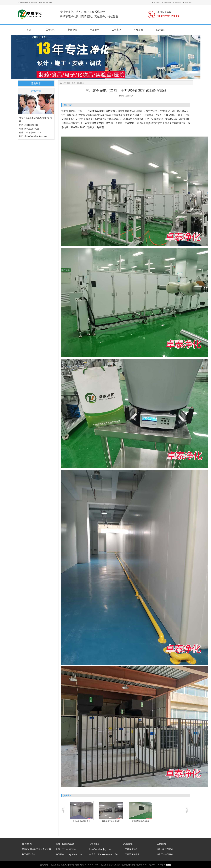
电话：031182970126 (66, 849)
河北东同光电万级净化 (81, 821)
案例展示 (81, 83)
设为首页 (157, 2)
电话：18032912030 (65, 844)
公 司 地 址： (28, 844)
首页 (73, 83)
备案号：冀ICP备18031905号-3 (104, 854)
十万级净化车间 (130, 849)
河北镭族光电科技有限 (111, 821)
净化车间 (88, 115)
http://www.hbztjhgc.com (100, 849)
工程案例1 (161, 844)
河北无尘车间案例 (165, 854)
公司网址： (95, 844)
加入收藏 (167, 2)
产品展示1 (128, 844)
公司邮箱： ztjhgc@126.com (69, 854)
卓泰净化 (167, 123)
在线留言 (178, 2)
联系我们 (188, 2)
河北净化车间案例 (165, 849)
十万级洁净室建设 (131, 854)
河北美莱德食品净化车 (141, 821)
